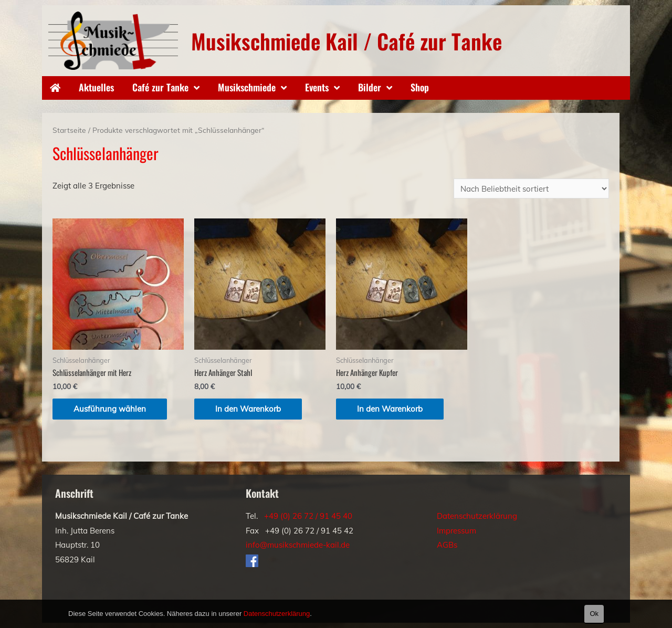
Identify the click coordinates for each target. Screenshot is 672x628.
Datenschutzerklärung (477, 516)
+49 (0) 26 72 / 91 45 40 (308, 516)
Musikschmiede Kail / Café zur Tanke (346, 41)
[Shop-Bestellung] (531, 189)
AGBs (447, 545)
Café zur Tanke (160, 87)
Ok (594, 614)
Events (317, 87)
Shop (420, 87)
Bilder (370, 87)
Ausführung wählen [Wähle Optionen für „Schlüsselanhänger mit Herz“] (110, 409)
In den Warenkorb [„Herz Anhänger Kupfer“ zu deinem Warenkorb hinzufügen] (390, 409)
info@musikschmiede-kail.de (298, 545)
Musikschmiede (247, 87)
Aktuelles (96, 87)
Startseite (69, 130)
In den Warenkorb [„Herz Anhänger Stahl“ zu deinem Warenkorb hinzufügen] (248, 409)
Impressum (456, 531)
